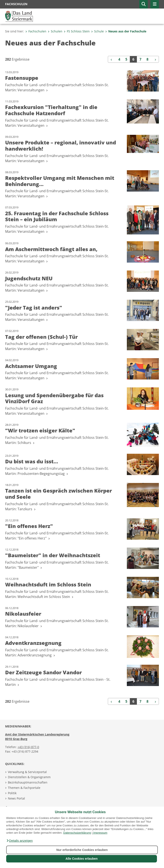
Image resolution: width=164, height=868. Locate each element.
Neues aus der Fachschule (126, 31)
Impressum (100, 833)
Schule (97, 31)
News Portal (16, 798)
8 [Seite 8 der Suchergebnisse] (147, 59)
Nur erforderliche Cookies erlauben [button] (82, 850)
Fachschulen (36, 31)
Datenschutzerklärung (77, 833)
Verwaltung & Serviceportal (27, 772)
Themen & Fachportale (24, 788)
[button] (19, 841)
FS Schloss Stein (77, 31)
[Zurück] (112, 59)
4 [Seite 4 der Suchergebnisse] (119, 59)
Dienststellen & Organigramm (29, 777)
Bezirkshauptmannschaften (28, 782)
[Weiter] (155, 59)
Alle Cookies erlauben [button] (82, 859)
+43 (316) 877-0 (28, 747)
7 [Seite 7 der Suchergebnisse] (140, 59)
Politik (12, 793)
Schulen (55, 31)
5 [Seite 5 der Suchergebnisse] (126, 59)
